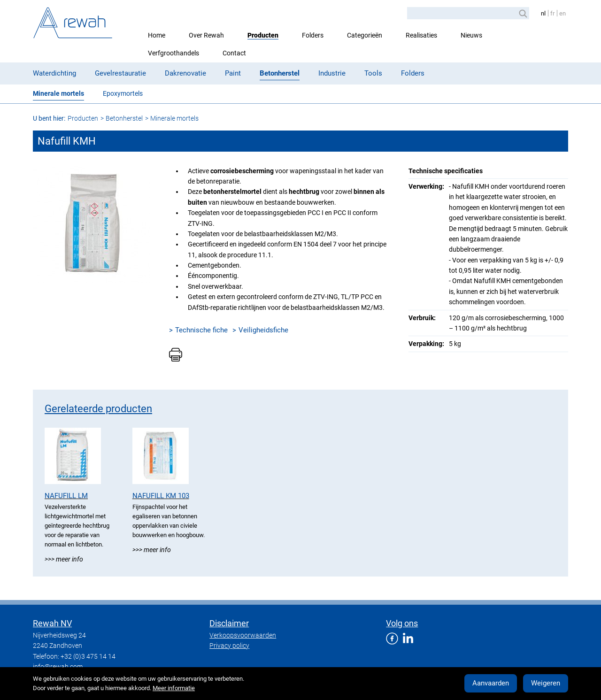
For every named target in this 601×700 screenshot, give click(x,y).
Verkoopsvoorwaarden (243, 635)
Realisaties (421, 35)
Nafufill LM (66, 496)
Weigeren (546, 683)
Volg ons (402, 623)
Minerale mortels (58, 93)
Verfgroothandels (173, 53)
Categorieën (365, 35)
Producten (263, 35)
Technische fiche (201, 330)
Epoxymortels (123, 93)
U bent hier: (49, 118)
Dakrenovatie (185, 73)
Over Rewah (206, 35)
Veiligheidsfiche (263, 330)
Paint (233, 73)
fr (552, 13)
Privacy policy (229, 646)
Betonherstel (280, 73)
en (562, 13)
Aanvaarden (491, 683)
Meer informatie (174, 688)
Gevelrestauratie (120, 73)
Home (157, 35)
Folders (313, 35)
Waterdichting (54, 73)
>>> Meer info (64, 559)
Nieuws (471, 35)
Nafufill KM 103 (161, 496)
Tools (373, 73)
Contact (234, 53)
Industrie (332, 73)
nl (543, 13)
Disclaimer (229, 623)
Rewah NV (52, 623)
